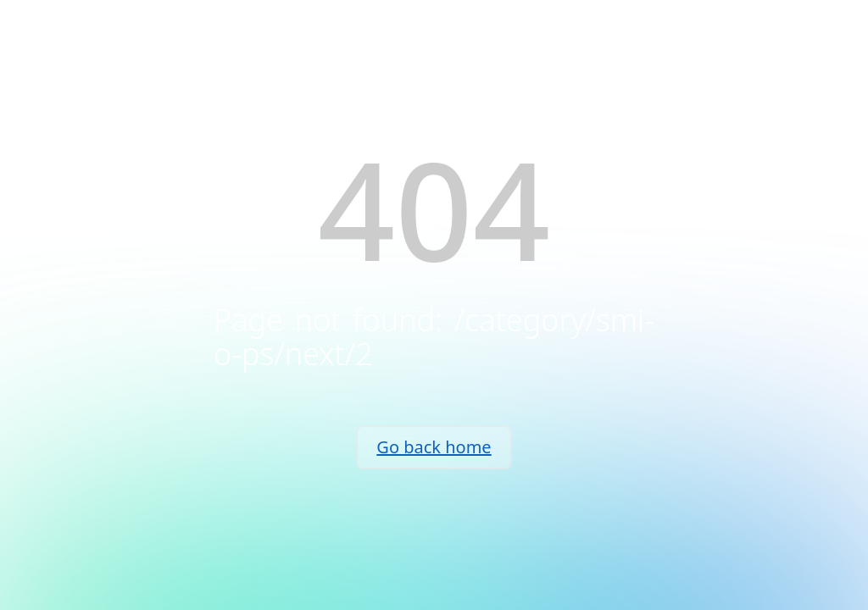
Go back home (434, 447)
